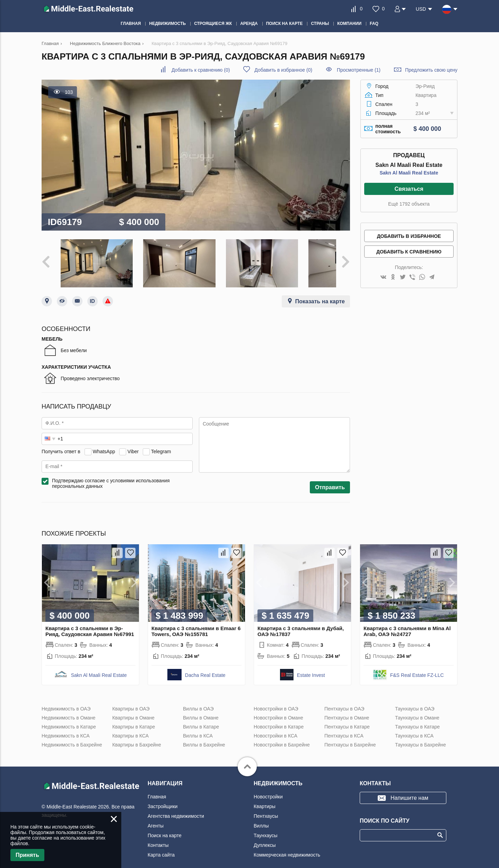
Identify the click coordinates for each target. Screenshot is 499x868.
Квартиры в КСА (130, 727)
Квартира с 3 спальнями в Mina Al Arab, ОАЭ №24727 (407, 623)
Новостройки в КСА (275, 727)
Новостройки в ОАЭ (276, 700)
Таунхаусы (266, 827)
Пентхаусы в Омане (347, 709)
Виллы (261, 817)
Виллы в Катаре (201, 718)
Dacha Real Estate (205, 667)
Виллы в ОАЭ (198, 700)
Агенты (156, 817)
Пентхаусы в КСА (344, 727)
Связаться (409, 189)
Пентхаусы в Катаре (347, 718)
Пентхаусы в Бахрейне (350, 736)
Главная (157, 788)
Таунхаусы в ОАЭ (415, 700)
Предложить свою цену (431, 70)
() (201, 70)
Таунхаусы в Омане (417, 709)
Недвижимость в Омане (68, 709)
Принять (27, 855)
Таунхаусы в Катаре (417, 718)
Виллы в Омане (201, 709)
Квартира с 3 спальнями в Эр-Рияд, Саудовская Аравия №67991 (90, 623)
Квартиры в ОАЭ (131, 700)
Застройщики (163, 798)
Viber (133, 443)
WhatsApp (104, 443)
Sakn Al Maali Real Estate (409, 173)
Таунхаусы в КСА (414, 727)
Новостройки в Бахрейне (282, 736)
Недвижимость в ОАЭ (66, 700)
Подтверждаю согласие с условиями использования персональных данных (111, 475)
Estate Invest (311, 667)
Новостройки (268, 788)
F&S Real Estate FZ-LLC (417, 667)
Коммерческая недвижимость (287, 847)
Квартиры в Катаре (134, 718)
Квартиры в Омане (133, 709)
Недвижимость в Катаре (69, 718)
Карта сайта (161, 847)
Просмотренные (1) (359, 70)
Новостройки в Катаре (279, 718)
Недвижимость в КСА (66, 727)
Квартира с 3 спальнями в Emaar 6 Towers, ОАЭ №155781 (196, 623)
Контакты (158, 837)
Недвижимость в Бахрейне (72, 736)
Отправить (330, 479)
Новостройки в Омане (278, 709)
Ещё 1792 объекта (409, 204)
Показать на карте (320, 293)
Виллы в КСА (198, 727)
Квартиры (265, 798)
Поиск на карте (165, 827)
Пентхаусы (266, 808)
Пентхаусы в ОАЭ (344, 700)
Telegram (161, 443)
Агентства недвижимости (176, 808)
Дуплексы (265, 837)
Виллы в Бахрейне (204, 736)
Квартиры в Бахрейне (137, 736)
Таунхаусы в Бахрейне (421, 736)
